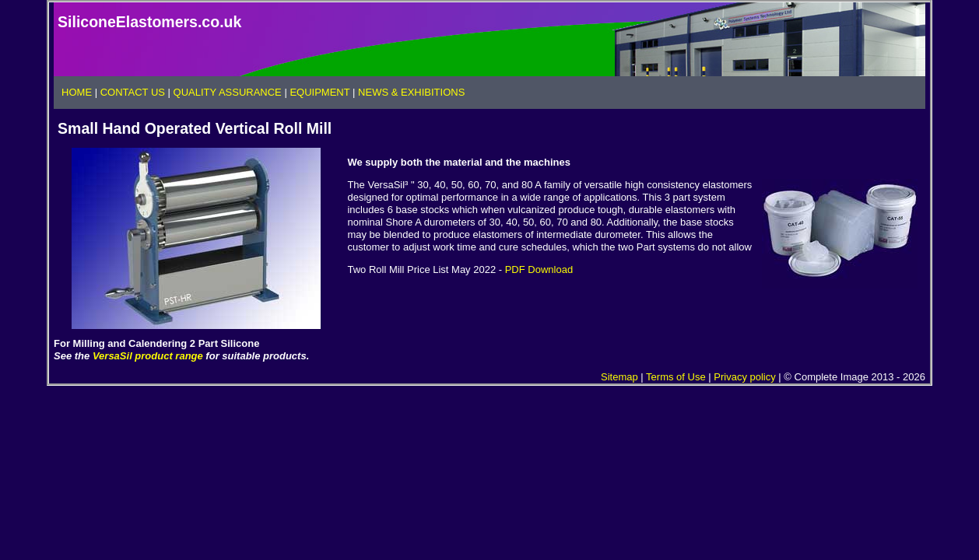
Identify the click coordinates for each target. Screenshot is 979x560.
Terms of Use (676, 377)
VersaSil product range (148, 356)
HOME (78, 92)
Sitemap (619, 377)
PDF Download (539, 269)
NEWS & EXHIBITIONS (411, 92)
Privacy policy (744, 377)
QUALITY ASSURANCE (228, 92)
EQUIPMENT (319, 92)
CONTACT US (133, 92)
